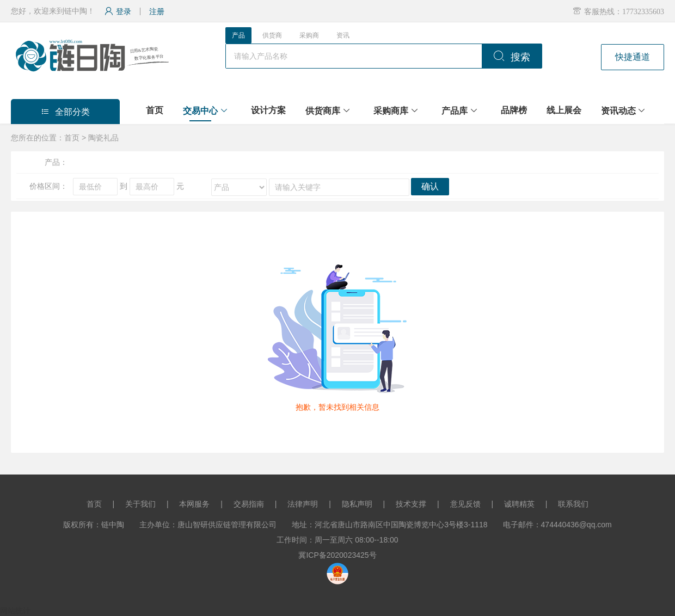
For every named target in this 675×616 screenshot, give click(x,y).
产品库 (455, 111)
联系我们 (573, 504)
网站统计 (15, 611)
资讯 (343, 35)
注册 (157, 11)
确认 (430, 186)
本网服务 (194, 504)
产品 (238, 35)
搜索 (512, 57)
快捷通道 (633, 57)
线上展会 (564, 110)
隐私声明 (357, 504)
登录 (118, 11)
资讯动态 (618, 111)
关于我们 (140, 504)
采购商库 (391, 111)
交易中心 (200, 111)
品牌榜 (514, 110)
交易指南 (249, 504)
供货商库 (323, 111)
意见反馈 (465, 504)
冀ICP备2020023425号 (337, 555)
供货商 (272, 35)
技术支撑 (411, 504)
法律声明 (303, 504)
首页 (155, 110)
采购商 (309, 35)
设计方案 (268, 110)
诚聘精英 (519, 504)
